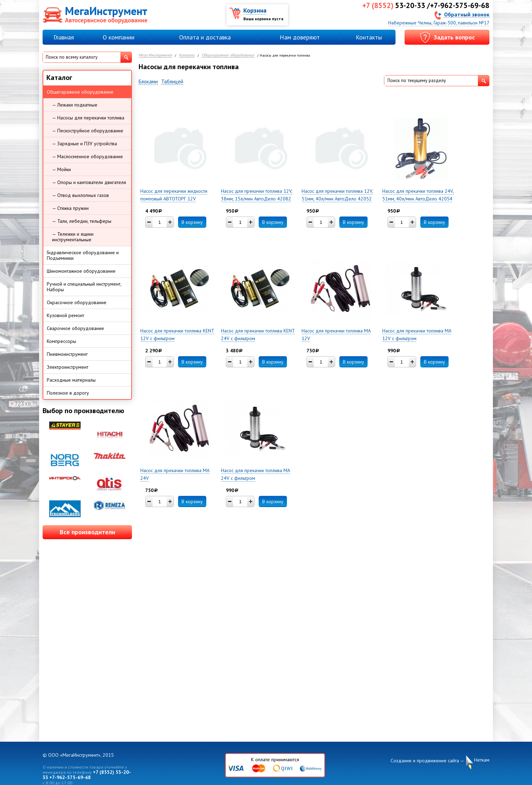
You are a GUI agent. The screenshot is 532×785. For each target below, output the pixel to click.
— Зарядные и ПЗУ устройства (84, 144)
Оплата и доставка (205, 37)
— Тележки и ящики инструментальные (73, 237)
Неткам (482, 760)
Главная (64, 37)
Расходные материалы (71, 380)
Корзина (255, 10)
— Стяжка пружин (70, 208)
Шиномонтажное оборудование (81, 271)
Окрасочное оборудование (77, 302)
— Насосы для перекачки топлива (88, 118)
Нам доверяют (300, 37)
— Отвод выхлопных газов (80, 195)
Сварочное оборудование (75, 328)
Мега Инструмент (155, 55)
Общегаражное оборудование (228, 55)
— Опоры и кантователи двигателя (89, 182)
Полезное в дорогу (68, 393)
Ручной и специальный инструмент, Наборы (84, 287)
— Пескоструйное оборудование (88, 131)
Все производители (87, 532)
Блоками (148, 82)
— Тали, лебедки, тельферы (82, 221)
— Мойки (61, 169)
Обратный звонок (467, 14)
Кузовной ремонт (65, 315)
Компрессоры (61, 341)
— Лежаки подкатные (75, 105)
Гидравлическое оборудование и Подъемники (83, 255)
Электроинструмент (68, 367)
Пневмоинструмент (67, 354)
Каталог (187, 55)
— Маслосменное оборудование (87, 156)
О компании (119, 37)
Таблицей (172, 82)
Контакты (369, 37)
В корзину (192, 222)
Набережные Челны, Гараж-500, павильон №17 (439, 23)
